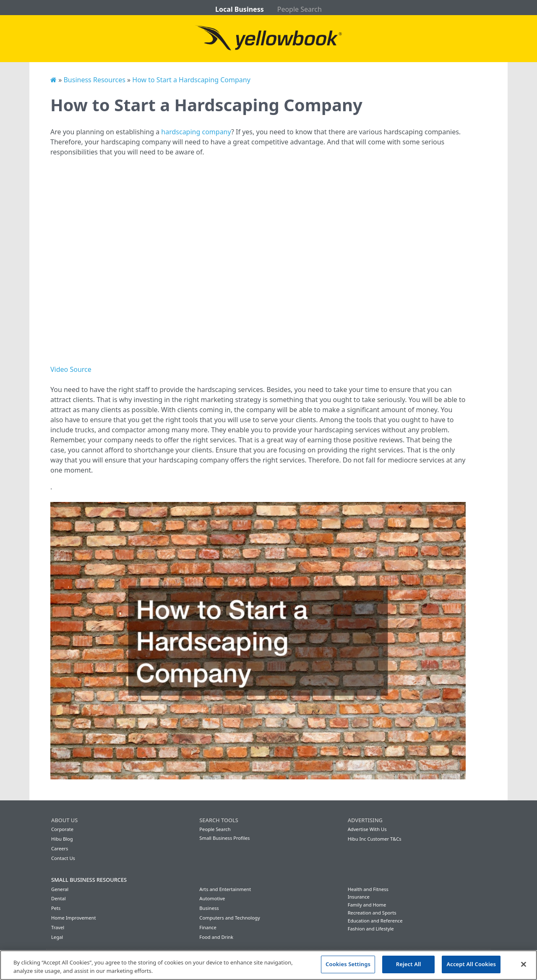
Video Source (71, 369)
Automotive (212, 898)
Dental (59, 898)
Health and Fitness (368, 889)
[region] (268, 965)
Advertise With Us (367, 829)
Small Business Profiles (224, 838)
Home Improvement (74, 918)
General (60, 889)
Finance (208, 927)
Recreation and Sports (372, 913)
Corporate (62, 829)
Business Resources (94, 80)
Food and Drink (216, 937)
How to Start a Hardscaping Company (191, 80)
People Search (300, 9)
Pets (56, 908)
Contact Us (63, 858)
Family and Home (367, 905)
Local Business (240, 9)
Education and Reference (375, 921)
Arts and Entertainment (225, 889)
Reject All (409, 964)
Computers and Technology (229, 918)
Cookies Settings (348, 964)
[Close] (524, 964)
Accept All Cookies (471, 964)
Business (209, 908)
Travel (58, 927)
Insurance (359, 897)
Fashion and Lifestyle (371, 929)
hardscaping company (196, 132)
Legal (57, 937)
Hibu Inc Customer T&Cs (375, 839)
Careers (60, 848)
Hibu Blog (62, 839)
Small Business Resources (89, 880)
